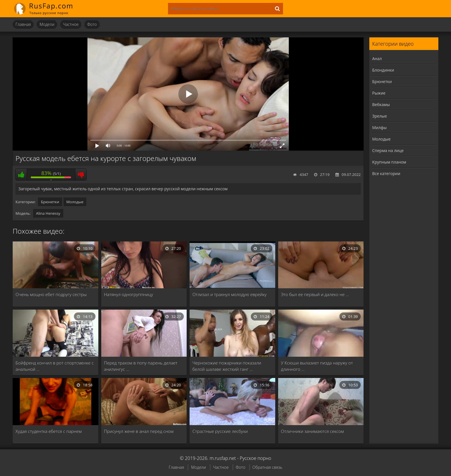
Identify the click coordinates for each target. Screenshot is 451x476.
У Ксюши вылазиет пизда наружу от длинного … (317, 366)
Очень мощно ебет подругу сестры (51, 294)
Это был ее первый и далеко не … (315, 294)
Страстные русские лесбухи (220, 431)
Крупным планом (389, 162)
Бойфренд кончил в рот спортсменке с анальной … (55, 366)
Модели (47, 24)
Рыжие (379, 93)
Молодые (75, 202)
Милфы (379, 127)
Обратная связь (267, 467)
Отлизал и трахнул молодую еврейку (230, 294)
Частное (71, 24)
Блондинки (383, 70)
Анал (377, 58)
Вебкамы (381, 104)
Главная (23, 24)
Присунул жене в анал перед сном (139, 431)
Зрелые (380, 116)
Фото (92, 24)
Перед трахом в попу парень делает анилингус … (141, 366)
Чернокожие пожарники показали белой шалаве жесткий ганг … (227, 366)
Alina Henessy (48, 213)
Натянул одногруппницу (129, 294)
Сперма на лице (388, 150)
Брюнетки (50, 202)
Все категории (386, 173)
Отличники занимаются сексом (313, 431)
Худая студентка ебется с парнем (49, 431)
